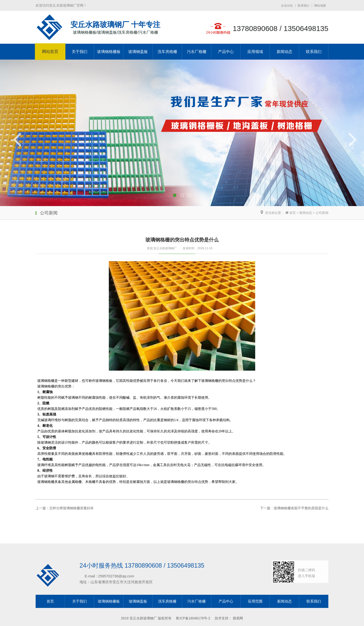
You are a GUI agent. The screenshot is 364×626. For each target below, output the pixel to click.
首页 (293, 213)
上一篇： (36, 506)
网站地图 (320, 6)
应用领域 (255, 52)
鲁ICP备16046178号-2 (193, 618)
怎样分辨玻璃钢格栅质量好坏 (62, 492)
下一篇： (234, 400)
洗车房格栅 (167, 52)
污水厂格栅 (197, 52)
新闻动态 (284, 52)
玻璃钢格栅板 (109, 52)
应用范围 (255, 601)
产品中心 (226, 52)
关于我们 (80, 52)
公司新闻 (322, 213)
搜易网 (238, 618)
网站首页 (50, 52)
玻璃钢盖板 (138, 52)
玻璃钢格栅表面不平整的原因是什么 (264, 383)
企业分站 (287, 6)
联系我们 (303, 6)
